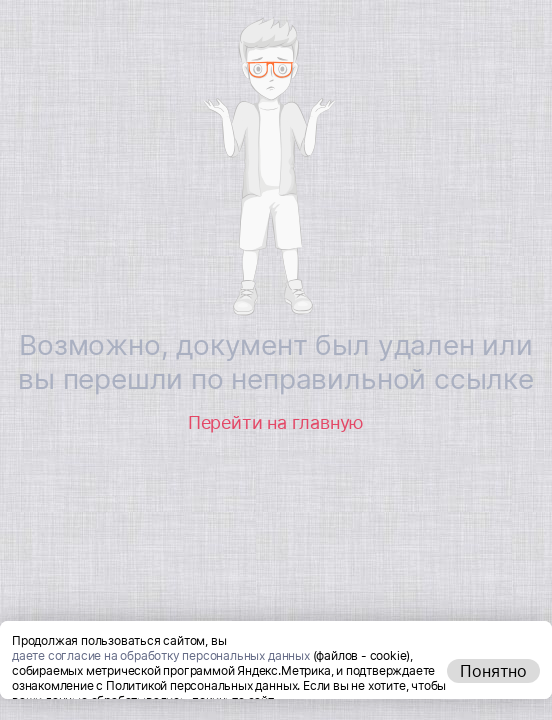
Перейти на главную (276, 422)
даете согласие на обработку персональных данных (161, 676)
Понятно (493, 692)
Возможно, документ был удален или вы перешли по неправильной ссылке (276, 362)
